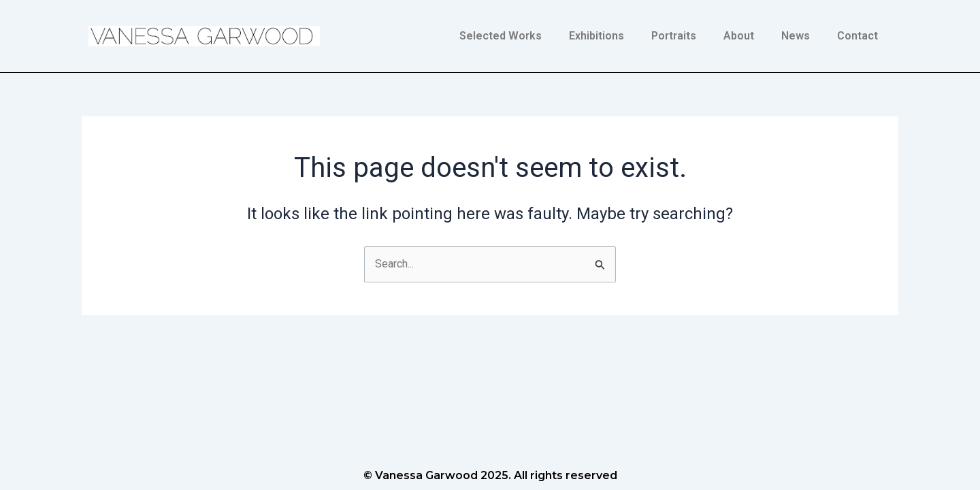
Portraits (674, 36)
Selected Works (501, 36)
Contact (857, 36)
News (796, 36)
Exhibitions (597, 36)
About (739, 36)
